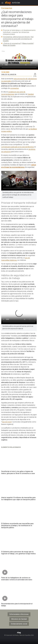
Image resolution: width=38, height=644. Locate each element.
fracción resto (7, 422)
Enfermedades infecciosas (19, 614)
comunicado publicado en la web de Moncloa (17, 147)
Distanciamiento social (19, 624)
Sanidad (31, 94)
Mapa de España (9, 45)
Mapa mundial (28, 43)
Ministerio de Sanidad (19, 619)
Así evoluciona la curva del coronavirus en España (18, 39)
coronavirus (14, 88)
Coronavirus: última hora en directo (16, 37)
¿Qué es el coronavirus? (12, 43)
